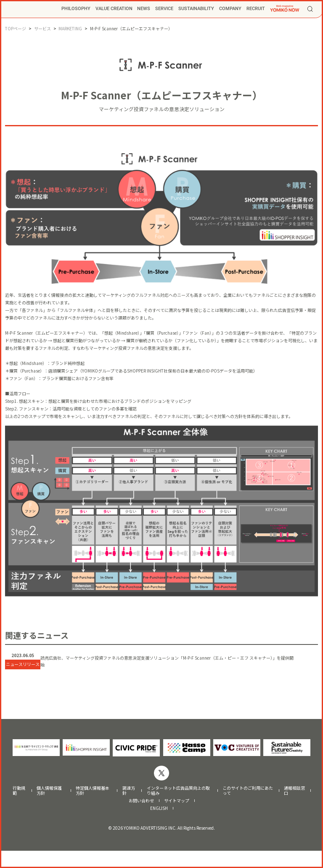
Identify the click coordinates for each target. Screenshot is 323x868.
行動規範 (19, 808)
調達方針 (129, 808)
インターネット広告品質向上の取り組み (178, 808)
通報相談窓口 (294, 808)
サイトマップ (177, 818)
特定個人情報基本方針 (93, 808)
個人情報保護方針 (49, 808)
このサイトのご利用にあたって (248, 808)
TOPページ (16, 28)
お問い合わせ (141, 818)
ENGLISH (159, 825)
